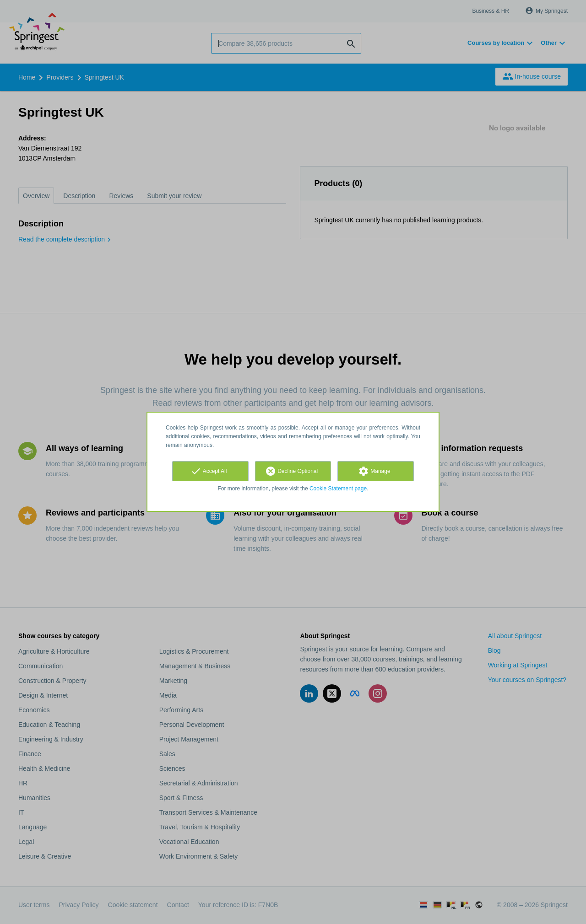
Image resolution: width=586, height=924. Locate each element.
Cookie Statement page (338, 489)
